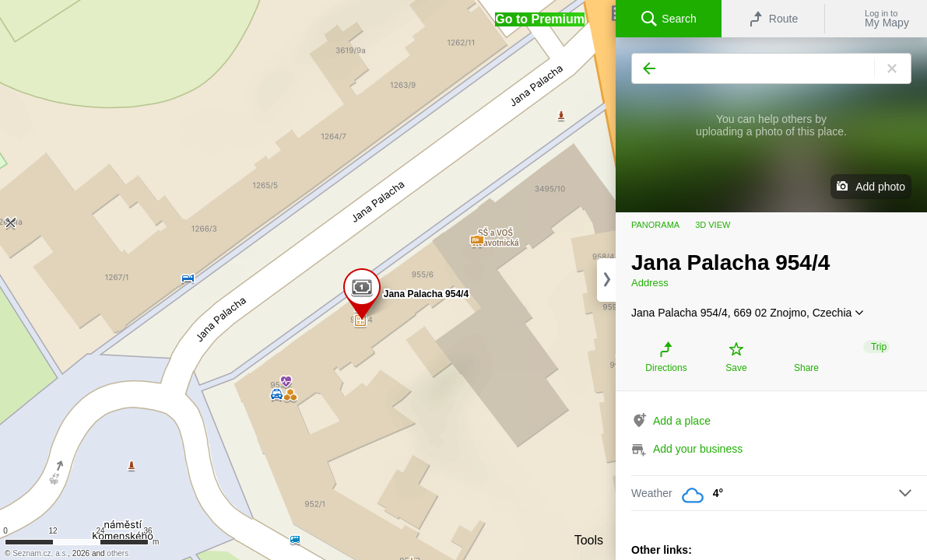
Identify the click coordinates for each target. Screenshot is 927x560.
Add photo (880, 187)
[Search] (771, 68)
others (118, 553)
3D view (713, 225)
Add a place (682, 421)
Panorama (655, 225)
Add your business (698, 449)
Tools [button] (589, 540)
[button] (540, 19)
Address (650, 283)
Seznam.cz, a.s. (40, 553)
